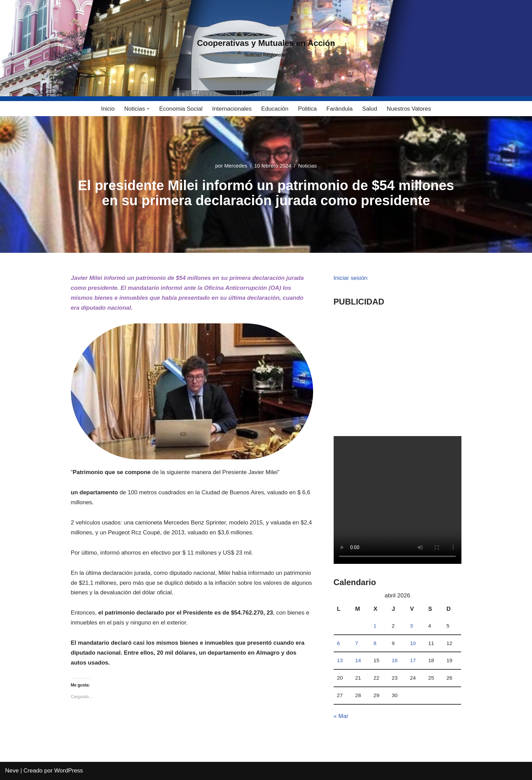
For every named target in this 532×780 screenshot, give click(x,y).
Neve (12, 771)
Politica (307, 109)
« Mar (341, 716)
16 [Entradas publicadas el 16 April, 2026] (394, 660)
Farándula (340, 109)
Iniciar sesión (351, 278)
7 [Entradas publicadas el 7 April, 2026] (357, 643)
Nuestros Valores (409, 109)
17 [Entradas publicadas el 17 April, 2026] (413, 660)
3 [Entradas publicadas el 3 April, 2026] (412, 626)
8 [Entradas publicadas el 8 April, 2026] (375, 643)
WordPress (69, 771)
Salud (369, 109)
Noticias (307, 166)
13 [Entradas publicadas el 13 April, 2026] (340, 660)
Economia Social (181, 109)
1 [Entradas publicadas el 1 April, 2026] (375, 626)
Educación (275, 109)
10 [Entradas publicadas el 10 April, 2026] (413, 643)
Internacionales (232, 109)
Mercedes (236, 166)
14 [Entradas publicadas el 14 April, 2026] (358, 660)
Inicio (108, 109)
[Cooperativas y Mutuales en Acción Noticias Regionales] (266, 48)
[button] (148, 109)
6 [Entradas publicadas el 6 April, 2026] (339, 643)
